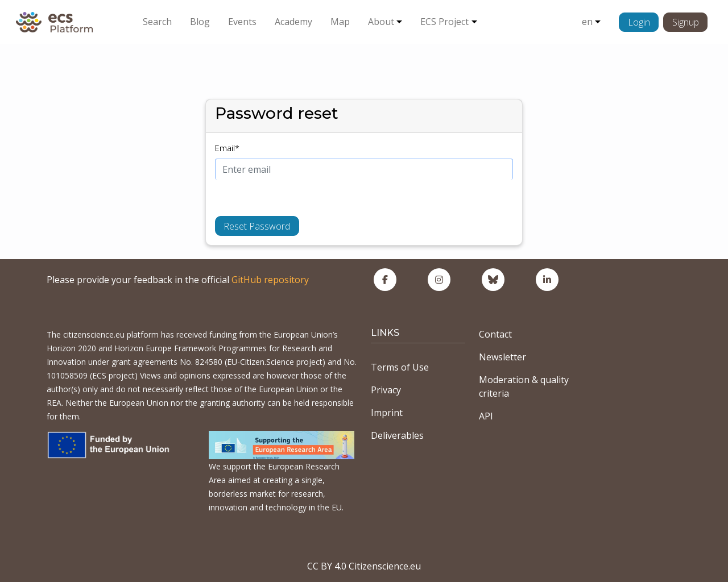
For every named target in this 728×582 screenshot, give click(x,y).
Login (639, 22)
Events (242, 22)
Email (227, 148)
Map (340, 22)
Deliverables (397, 435)
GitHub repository (270, 280)
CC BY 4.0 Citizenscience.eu (364, 566)
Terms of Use (400, 367)
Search (157, 22)
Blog (200, 22)
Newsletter (502, 357)
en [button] (587, 22)
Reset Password (257, 226)
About (381, 22)
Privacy (386, 390)
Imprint (387, 413)
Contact (495, 334)
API (486, 416)
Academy (293, 22)
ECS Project (444, 22)
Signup (686, 22)
